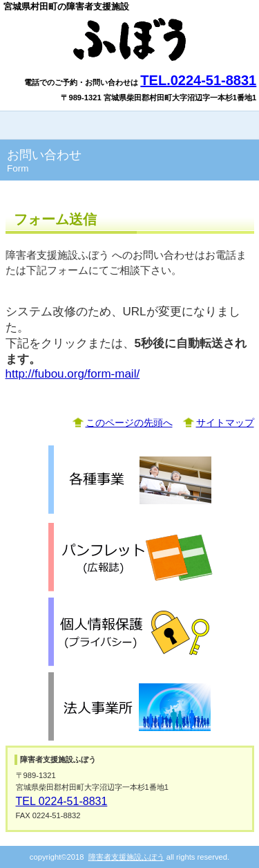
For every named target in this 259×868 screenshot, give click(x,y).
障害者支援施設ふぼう (130, 39)
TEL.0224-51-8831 (198, 80)
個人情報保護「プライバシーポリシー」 (130, 632)
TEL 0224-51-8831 (62, 801)
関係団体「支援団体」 (130, 707)
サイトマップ (225, 423)
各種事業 (130, 480)
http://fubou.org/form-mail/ (73, 374)
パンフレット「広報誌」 (130, 557)
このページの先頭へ (129, 423)
